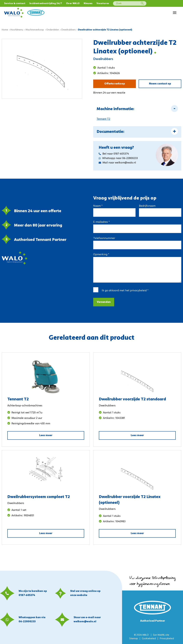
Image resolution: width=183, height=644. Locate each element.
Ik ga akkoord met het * (125, 291)
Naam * (98, 206)
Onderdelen (53, 30)
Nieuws (88, 4)
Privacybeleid (167, 639)
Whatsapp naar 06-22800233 (118, 158)
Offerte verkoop (115, 84)
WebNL (161, 635)
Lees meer (46, 435)
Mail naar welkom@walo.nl (117, 163)
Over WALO (73, 4)
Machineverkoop (35, 30)
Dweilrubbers (69, 30)
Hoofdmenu (17, 30)
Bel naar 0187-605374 (114, 154)
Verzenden (104, 302)
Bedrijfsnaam (147, 206)
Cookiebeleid (149, 639)
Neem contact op (160, 84)
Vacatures (103, 4)
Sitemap (134, 639)
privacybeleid (138, 291)
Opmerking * (101, 255)
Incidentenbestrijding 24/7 (46, 4)
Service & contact (15, 4)
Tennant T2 (103, 119)
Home (5, 30)
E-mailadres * (101, 222)
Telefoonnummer (104, 238)
